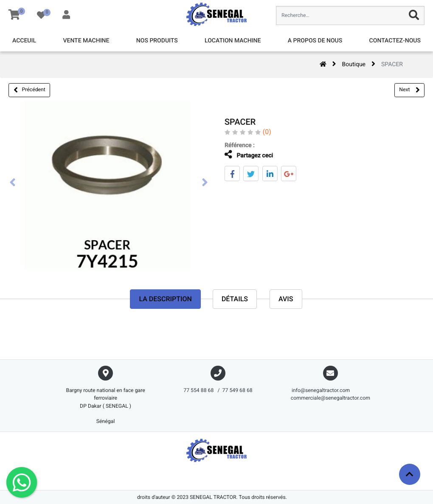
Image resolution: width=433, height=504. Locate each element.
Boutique (354, 64)
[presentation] (13, 183)
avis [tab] (286, 299)
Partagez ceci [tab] (243, 155)
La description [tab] (165, 299)
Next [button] (409, 90)
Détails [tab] (235, 299)
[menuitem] (24, 41)
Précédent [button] (30, 90)
